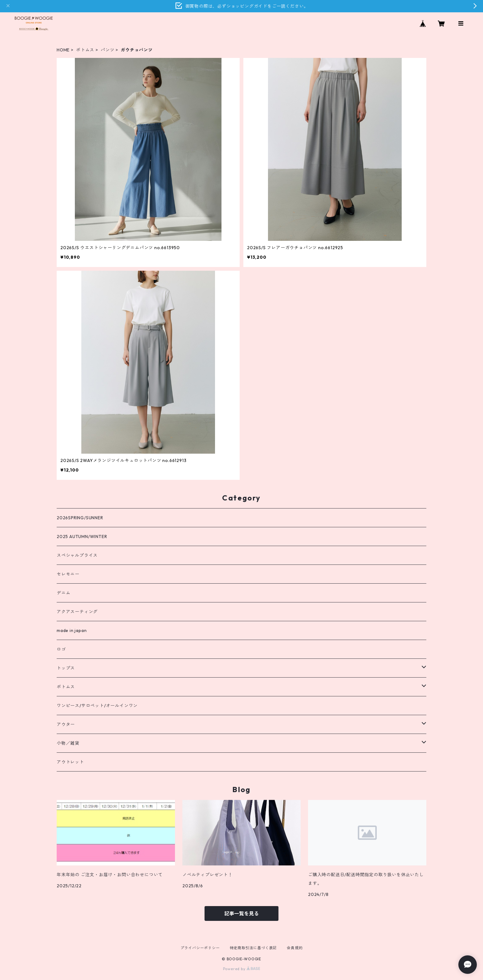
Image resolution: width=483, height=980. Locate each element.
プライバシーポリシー (200, 948)
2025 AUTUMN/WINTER (82, 537)
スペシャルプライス (77, 555)
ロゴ (61, 649)
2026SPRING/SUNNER (80, 518)
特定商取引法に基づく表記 (254, 948)
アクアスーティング (77, 612)
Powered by (242, 969)
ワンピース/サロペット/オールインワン (97, 706)
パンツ (108, 50)
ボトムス (85, 50)
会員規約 (295, 948)
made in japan (72, 630)
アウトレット (70, 762)
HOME (63, 50)
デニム (63, 593)
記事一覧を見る (241, 913)
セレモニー (68, 574)
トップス (66, 668)
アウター (66, 724)
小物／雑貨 (68, 743)
